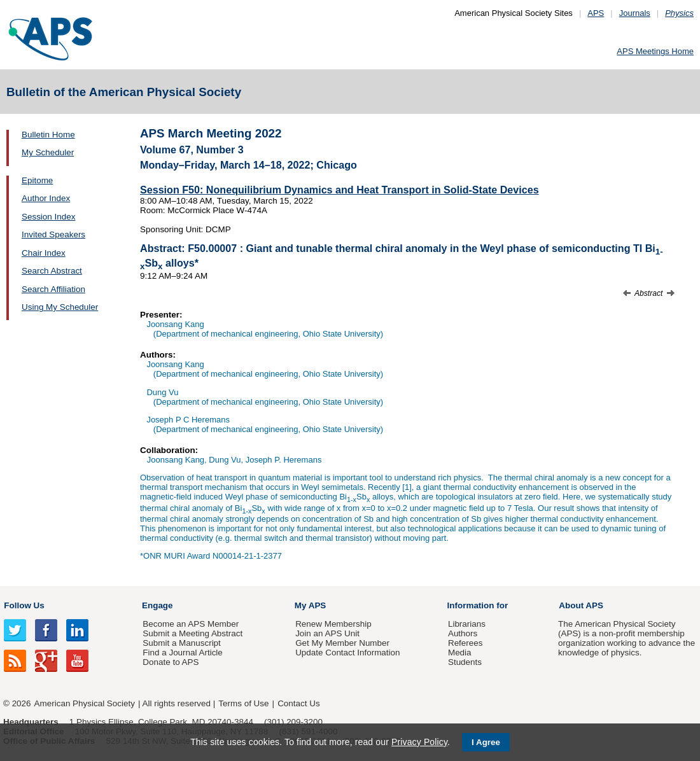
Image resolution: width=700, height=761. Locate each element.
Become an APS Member (191, 624)
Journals (635, 13)
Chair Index (44, 253)
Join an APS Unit (327, 633)
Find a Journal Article (182, 653)
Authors (463, 633)
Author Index (46, 198)
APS (596, 13)
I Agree (486, 742)
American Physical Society (85, 703)
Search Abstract (52, 271)
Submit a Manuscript (181, 643)
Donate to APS (171, 662)
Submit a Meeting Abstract (192, 633)
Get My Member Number (342, 643)
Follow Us (24, 605)
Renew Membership (333, 624)
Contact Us (298, 703)
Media (460, 653)
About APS (581, 605)
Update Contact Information (347, 653)
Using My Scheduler (60, 307)
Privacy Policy (419, 742)
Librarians (467, 624)
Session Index (48, 217)
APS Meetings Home (655, 51)
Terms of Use (243, 703)
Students (465, 662)
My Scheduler (48, 152)
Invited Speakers (53, 234)
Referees (465, 643)
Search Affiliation (53, 289)
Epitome (37, 180)
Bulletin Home (48, 135)
